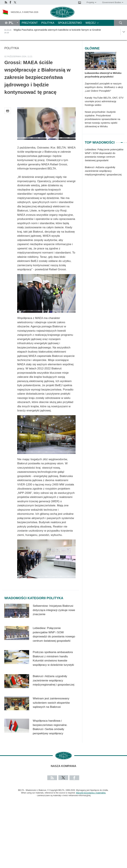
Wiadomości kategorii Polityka (34, 598)
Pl (11, 23)
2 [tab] (119, 141)
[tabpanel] (105, 164)
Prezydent (30, 23)
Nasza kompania (63, 766)
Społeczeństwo (70, 23)
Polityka (48, 23)
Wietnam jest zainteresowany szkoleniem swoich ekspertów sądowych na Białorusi (51, 703)
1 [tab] (117, 141)
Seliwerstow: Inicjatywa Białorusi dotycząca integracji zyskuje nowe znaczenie (54, 610)
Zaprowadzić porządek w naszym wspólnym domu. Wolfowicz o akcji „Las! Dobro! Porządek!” (104, 87)
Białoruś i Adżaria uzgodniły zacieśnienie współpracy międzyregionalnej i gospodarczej (53, 680)
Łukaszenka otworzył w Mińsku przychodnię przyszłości (103, 75)
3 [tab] (122, 141)
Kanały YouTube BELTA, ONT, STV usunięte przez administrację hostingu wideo (104, 101)
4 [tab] (124, 141)
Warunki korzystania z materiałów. (91, 793)
